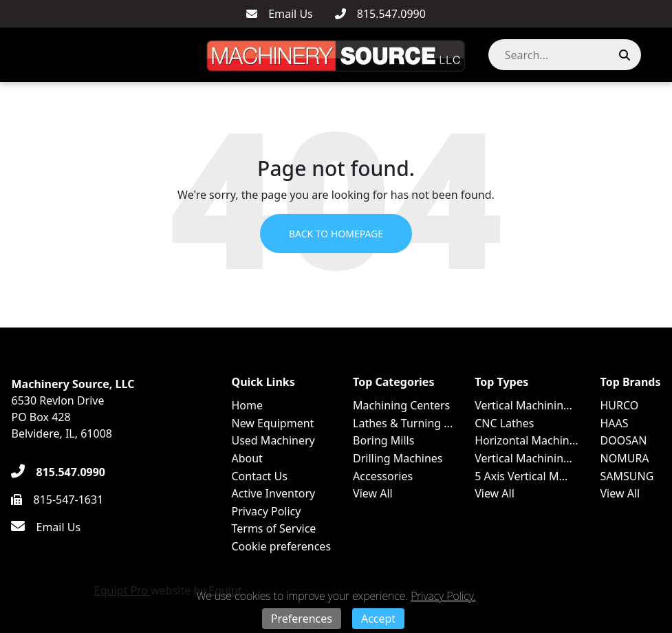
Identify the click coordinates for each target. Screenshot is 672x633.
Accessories (383, 476)
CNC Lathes (504, 423)
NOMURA (625, 458)
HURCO (620, 405)
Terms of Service (273, 528)
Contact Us (259, 476)
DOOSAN (624, 440)
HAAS (615, 423)
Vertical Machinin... (523, 405)
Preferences (302, 619)
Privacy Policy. (443, 596)
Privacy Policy (266, 511)
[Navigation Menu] (14, 55)
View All (373, 493)
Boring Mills (383, 440)
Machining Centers (401, 405)
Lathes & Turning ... (403, 423)
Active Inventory (273, 493)
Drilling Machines (398, 458)
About (247, 458)
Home (247, 405)
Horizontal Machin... (526, 440)
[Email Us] (280, 14)
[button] (654, 55)
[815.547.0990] (380, 14)
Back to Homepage (336, 234)
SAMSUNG (627, 476)
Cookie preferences (281, 546)
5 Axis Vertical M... (521, 476)
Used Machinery (273, 440)
